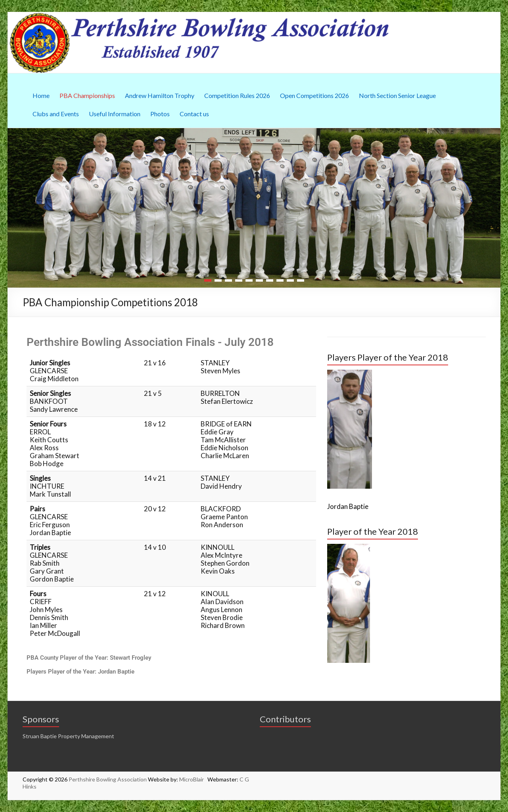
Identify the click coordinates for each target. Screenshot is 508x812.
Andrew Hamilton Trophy (160, 95)
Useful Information (115, 114)
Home (41, 95)
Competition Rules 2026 (237, 95)
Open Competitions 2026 (314, 95)
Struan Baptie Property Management (68, 736)
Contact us (194, 114)
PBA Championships (87, 95)
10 (301, 280)
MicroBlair (193, 779)
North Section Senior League (397, 95)
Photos (160, 114)
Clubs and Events (56, 114)
